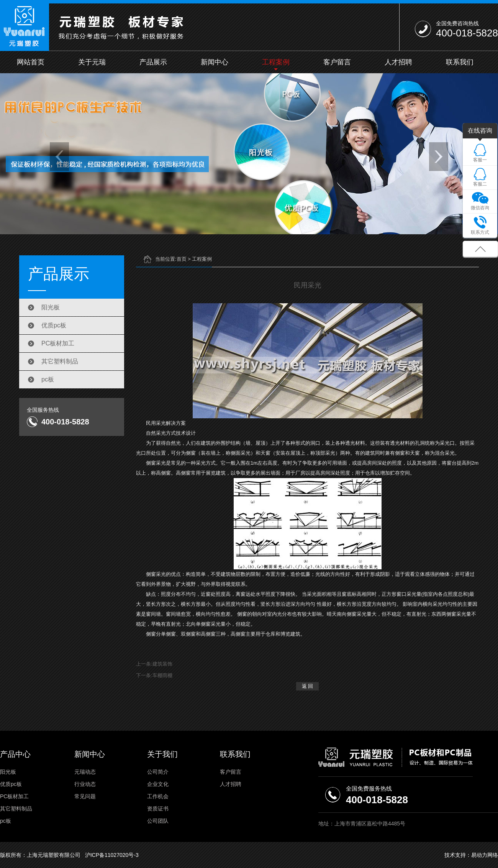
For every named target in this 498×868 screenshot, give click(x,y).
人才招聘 (398, 62)
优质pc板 (54, 325)
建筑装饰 (162, 664)
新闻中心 (215, 62)
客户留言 (337, 62)
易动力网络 (485, 855)
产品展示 (153, 62)
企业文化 (158, 784)
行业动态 (85, 784)
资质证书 (158, 809)
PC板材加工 (58, 343)
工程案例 (276, 62)
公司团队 (158, 821)
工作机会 (158, 796)
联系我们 (460, 62)
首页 (182, 259)
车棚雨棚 (162, 675)
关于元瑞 (92, 62)
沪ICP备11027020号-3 (112, 855)
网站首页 (31, 62)
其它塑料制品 (60, 361)
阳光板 (51, 307)
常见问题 (85, 796)
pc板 (48, 379)
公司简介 (158, 772)
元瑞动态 (85, 772)
